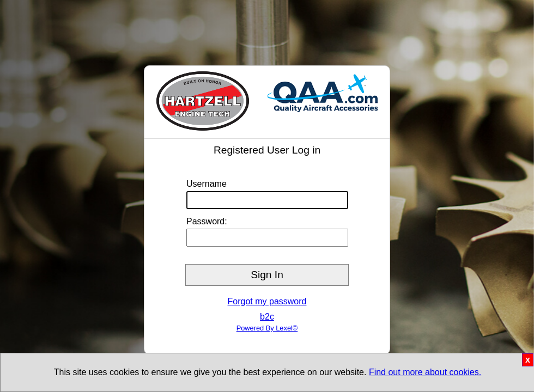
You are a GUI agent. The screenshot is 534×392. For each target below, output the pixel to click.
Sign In (267, 275)
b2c (267, 317)
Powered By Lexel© (267, 328)
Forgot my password (267, 301)
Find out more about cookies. (425, 372)
